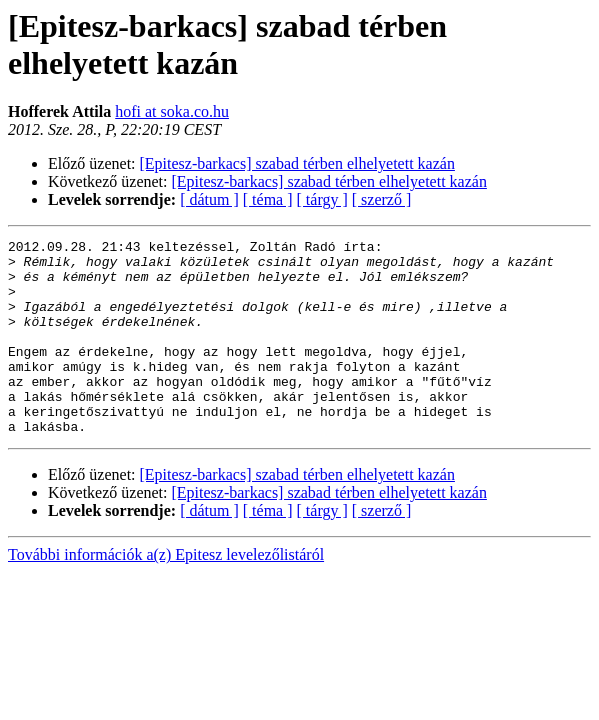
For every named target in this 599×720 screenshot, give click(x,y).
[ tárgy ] (322, 199)
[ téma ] (268, 199)
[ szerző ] (382, 199)
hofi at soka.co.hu (172, 111)
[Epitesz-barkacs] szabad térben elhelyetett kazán (297, 163)
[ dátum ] (209, 199)
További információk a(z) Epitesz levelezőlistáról (166, 593)
